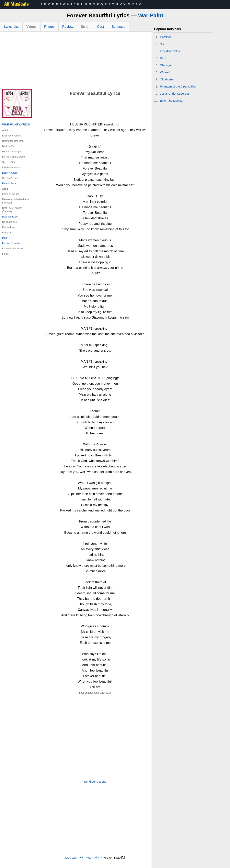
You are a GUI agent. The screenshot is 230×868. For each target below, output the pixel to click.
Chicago (165, 65)
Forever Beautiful (11, 243)
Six (162, 44)
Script (85, 27)
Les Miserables (170, 51)
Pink (4, 238)
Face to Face (9, 183)
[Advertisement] (76, 61)
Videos (31, 27)
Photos (49, 27)
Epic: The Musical (172, 101)
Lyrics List (11, 27)
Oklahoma (167, 79)
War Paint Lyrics (16, 124)
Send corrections (95, 782)
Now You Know (10, 217)
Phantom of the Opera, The (178, 86)
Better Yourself (10, 173)
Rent (163, 58)
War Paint (151, 15)
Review (68, 27)
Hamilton (166, 37)
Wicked (165, 72)
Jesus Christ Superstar (175, 94)
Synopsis (118, 27)
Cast (101, 27)
